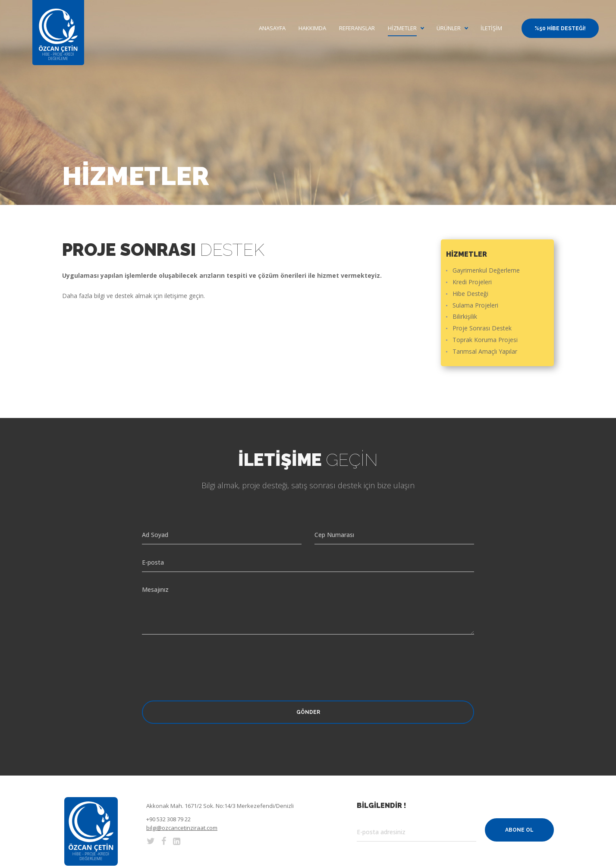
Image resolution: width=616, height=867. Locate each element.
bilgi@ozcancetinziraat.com (182, 828)
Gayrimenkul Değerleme (486, 271)
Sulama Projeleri (475, 306)
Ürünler (449, 28)
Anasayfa (272, 28)
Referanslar (357, 28)
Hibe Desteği (470, 294)
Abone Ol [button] (519, 830)
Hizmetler (402, 28)
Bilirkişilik (465, 317)
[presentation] (207, 660)
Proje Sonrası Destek (482, 328)
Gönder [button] (308, 712)
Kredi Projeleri (472, 282)
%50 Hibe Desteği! (560, 28)
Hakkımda (312, 28)
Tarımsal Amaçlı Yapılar (485, 352)
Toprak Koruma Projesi (485, 340)
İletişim (491, 28)
